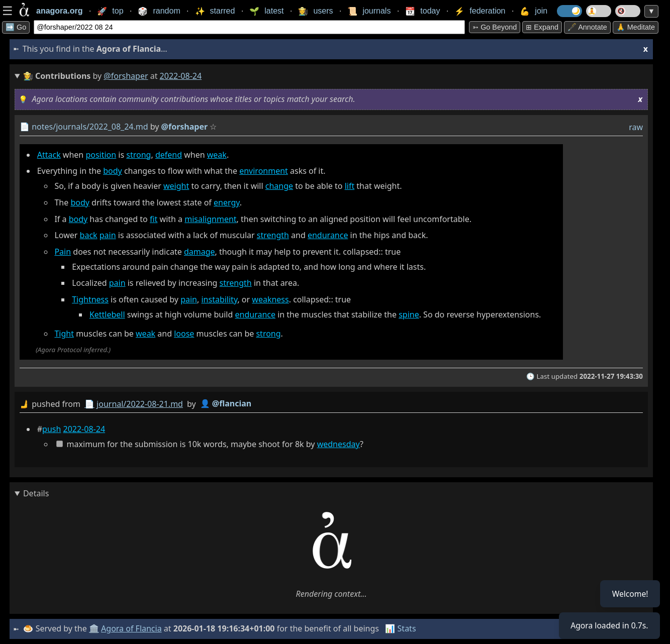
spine (409, 314)
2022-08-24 (84, 429)
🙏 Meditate (636, 27)
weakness (270, 299)
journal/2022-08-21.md (140, 404)
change (279, 186)
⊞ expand (542, 27)
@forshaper (126, 76)
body (113, 171)
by (331, 404)
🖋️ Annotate (587, 27)
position (101, 155)
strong (138, 155)
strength (273, 235)
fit (154, 219)
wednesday (339, 444)
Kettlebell (107, 314)
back (89, 235)
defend (169, 155)
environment (264, 171)
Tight (64, 334)
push (52, 429)
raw (636, 127)
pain (108, 235)
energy (227, 202)
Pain (63, 252)
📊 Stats (401, 628)
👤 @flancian (226, 403)
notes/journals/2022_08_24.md (90, 127)
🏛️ (94, 628)
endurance (328, 235)
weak (217, 155)
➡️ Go (16, 27)
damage (200, 252)
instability (219, 299)
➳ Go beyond (495, 27)
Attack (49, 155)
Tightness (90, 299)
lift (350, 186)
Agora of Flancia (132, 628)
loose (184, 334)
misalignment (210, 219)
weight (176, 186)
